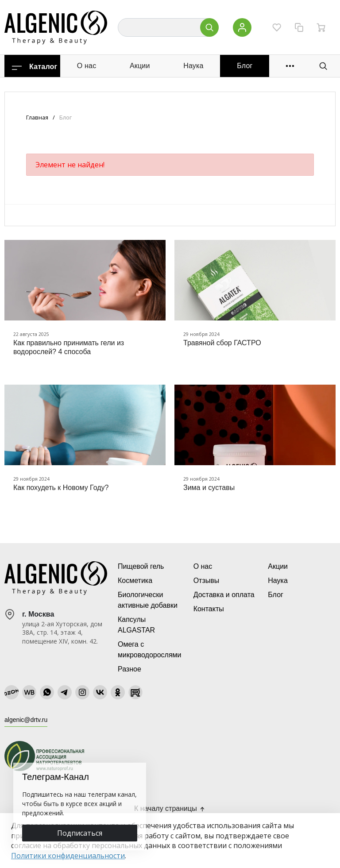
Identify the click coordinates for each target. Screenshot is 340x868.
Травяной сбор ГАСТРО (222, 343)
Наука (193, 66)
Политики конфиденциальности (68, 856)
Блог (245, 66)
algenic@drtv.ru (26, 720)
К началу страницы (170, 809)
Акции (140, 66)
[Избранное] (277, 27)
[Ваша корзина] (321, 27)
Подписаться (80, 833)
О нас (87, 66)
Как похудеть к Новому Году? (61, 488)
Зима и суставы (209, 488)
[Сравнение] (299, 27)
